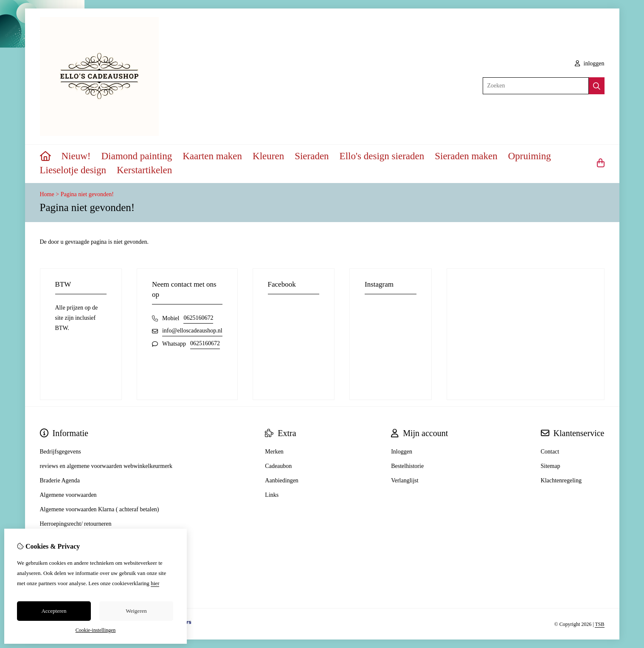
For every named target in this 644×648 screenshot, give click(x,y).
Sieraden (312, 156)
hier (155, 583)
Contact (550, 452)
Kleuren (268, 156)
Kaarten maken (212, 156)
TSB (599, 624)
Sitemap (551, 466)
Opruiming (530, 156)
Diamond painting (136, 156)
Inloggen (402, 452)
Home (47, 194)
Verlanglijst (405, 480)
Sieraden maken (466, 156)
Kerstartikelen (144, 170)
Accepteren (54, 611)
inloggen (590, 63)
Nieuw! (76, 156)
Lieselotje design (73, 170)
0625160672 (198, 318)
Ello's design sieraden (382, 156)
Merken (274, 452)
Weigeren (136, 611)
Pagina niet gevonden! (87, 194)
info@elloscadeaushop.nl (192, 331)
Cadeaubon (278, 466)
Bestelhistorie (407, 466)
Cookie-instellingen (96, 630)
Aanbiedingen (282, 480)
